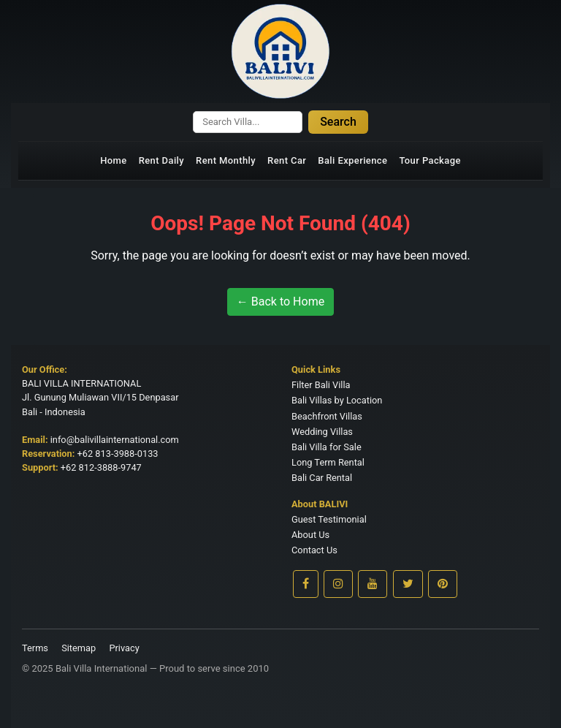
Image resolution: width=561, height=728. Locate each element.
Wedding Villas (322, 432)
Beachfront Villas (327, 416)
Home (114, 160)
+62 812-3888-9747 (101, 467)
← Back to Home (280, 302)
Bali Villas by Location (337, 400)
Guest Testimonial (329, 519)
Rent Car (287, 160)
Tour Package (430, 160)
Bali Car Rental (322, 478)
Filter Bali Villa (321, 385)
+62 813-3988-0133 (118, 454)
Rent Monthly (226, 160)
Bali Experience (352, 160)
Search (338, 122)
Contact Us (314, 550)
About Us (310, 535)
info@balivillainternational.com (115, 440)
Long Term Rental (328, 462)
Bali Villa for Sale (327, 447)
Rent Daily (161, 160)
